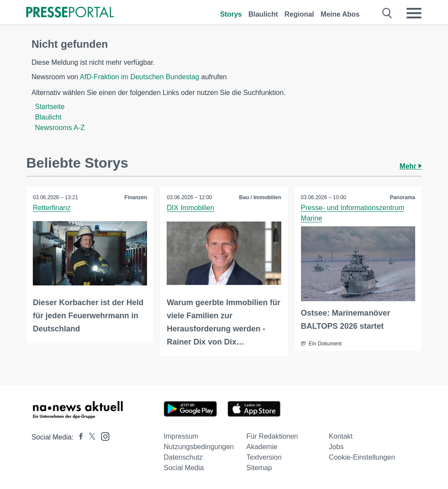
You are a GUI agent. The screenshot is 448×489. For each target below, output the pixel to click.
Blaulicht (263, 14)
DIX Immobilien (190, 208)
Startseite (50, 107)
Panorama (402, 197)
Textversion (264, 457)
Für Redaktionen (272, 436)
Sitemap (259, 468)
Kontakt (341, 436)
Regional (299, 14)
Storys (231, 14)
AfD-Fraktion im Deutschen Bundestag (139, 77)
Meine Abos (340, 14)
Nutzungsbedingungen (199, 447)
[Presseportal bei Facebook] (78, 437)
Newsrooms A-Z (60, 128)
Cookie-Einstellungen (362, 457)
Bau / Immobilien (260, 197)
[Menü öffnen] (414, 13)
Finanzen (136, 197)
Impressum (181, 436)
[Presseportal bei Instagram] (103, 436)
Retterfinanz (52, 208)
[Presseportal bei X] (89, 437)
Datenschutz (183, 457)
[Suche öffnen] (387, 13)
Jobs (336, 447)
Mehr (411, 166)
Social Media (184, 468)
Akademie (262, 447)
